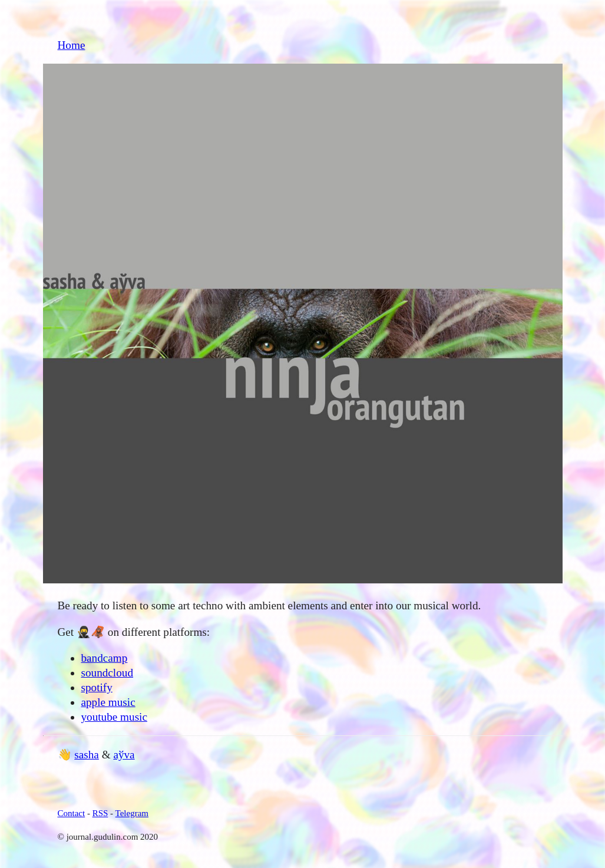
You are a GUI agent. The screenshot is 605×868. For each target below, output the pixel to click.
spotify (97, 687)
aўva (124, 755)
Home (72, 45)
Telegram (132, 813)
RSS (100, 813)
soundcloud (107, 673)
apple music (108, 702)
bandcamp (105, 658)
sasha (87, 755)
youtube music (114, 717)
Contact (72, 813)
